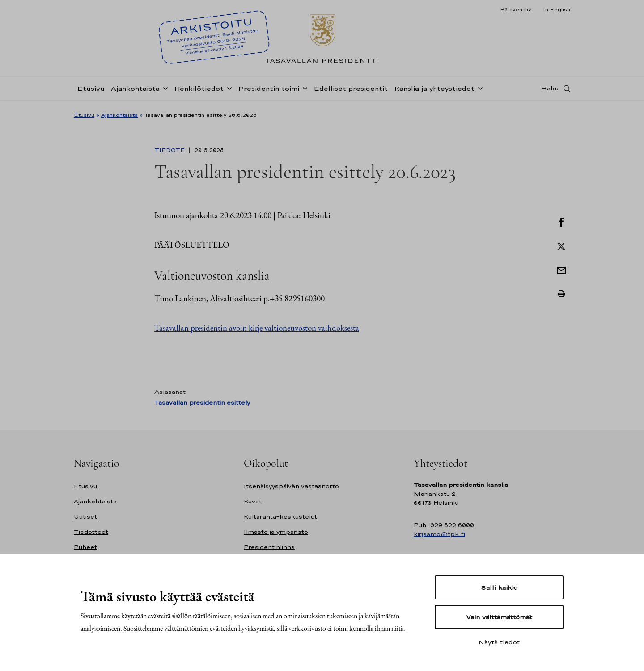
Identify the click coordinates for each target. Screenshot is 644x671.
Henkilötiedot (199, 91)
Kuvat (253, 501)
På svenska (516, 9)
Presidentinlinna (269, 547)
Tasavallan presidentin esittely (202, 403)
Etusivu (91, 91)
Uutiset (85, 517)
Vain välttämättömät (499, 617)
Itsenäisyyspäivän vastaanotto (291, 486)
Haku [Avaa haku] (550, 91)
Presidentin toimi (269, 91)
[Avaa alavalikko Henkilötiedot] (228, 90)
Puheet (85, 547)
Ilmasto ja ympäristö (276, 532)
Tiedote (170, 150)
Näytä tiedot (499, 642)
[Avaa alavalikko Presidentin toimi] (303, 90)
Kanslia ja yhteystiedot (434, 91)
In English (557, 9)
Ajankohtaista (135, 91)
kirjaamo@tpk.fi (439, 534)
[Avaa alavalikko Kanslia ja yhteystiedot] (479, 90)
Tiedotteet (91, 532)
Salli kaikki (499, 587)
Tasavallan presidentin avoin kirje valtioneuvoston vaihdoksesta (257, 328)
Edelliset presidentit (351, 91)
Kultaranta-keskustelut (280, 517)
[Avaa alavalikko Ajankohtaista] (164, 90)
